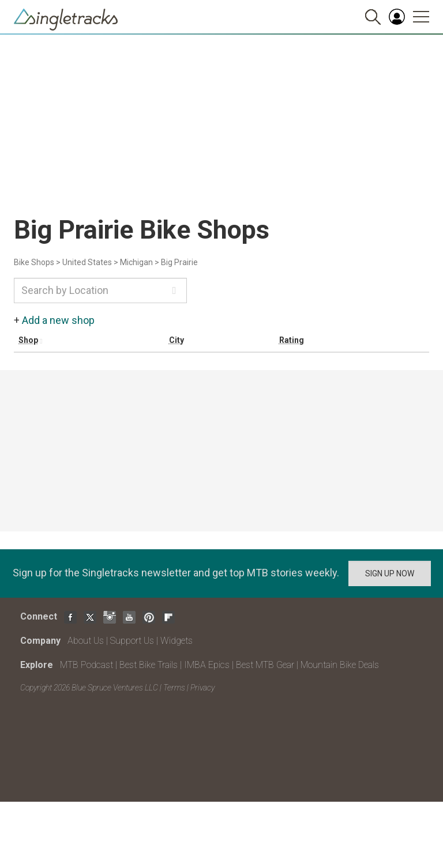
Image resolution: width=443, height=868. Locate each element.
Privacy (202, 688)
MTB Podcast (87, 665)
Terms (174, 688)
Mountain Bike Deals (340, 665)
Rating (292, 340)
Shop (28, 340)
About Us (86, 641)
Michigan (136, 262)
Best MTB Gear (265, 665)
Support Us (132, 641)
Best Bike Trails (149, 665)
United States (87, 262)
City (177, 340)
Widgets (177, 641)
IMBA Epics (207, 665)
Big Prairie (179, 262)
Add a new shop (58, 320)
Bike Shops (34, 262)
